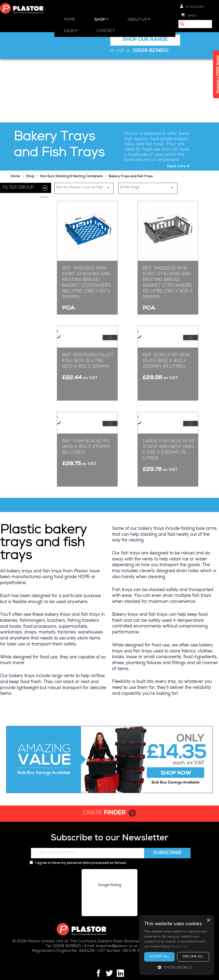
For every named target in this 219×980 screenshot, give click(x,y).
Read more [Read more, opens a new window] (180, 947)
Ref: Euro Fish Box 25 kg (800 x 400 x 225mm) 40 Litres (166, 336)
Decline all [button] (193, 957)
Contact (106, 31)
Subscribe (167, 839)
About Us (139, 19)
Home (70, 20)
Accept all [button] (159, 957)
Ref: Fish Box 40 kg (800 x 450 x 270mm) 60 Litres (86, 443)
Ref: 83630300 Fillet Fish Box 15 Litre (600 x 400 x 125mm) (88, 336)
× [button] (208, 921)
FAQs (71, 31)
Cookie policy (123, 972)
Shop (101, 19)
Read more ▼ (178, 103)
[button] (177, 967)
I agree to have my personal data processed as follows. (78, 849)
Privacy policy (96, 972)
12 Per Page (148, 124)
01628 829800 (151, 51)
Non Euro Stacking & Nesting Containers (71, 113)
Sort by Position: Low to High (85, 124)
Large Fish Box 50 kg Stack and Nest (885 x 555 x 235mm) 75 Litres (169, 446)
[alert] (177, 945)
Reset (44, 134)
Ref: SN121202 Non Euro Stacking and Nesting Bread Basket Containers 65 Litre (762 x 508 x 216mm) (167, 220)
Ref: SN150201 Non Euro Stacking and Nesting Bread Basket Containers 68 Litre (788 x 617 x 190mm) (87, 220)
